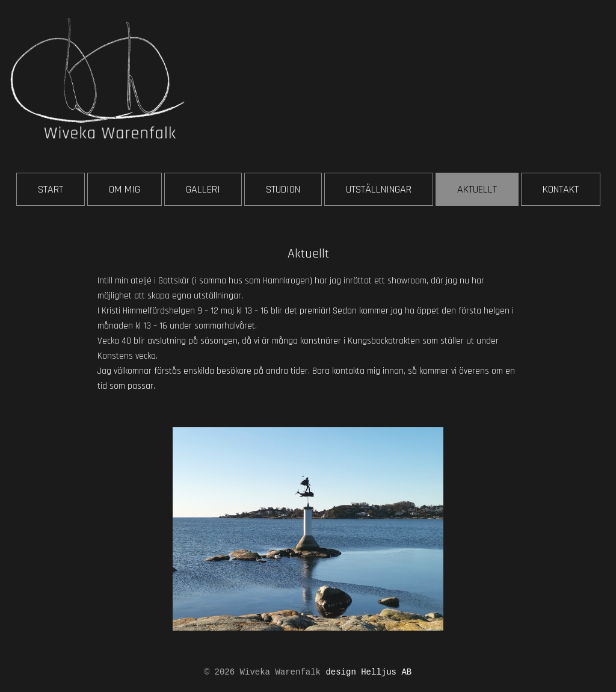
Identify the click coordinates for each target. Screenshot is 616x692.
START (51, 189)
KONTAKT (561, 189)
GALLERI (203, 189)
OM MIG (125, 189)
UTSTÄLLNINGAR (379, 189)
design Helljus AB (368, 672)
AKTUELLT (477, 189)
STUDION (283, 189)
